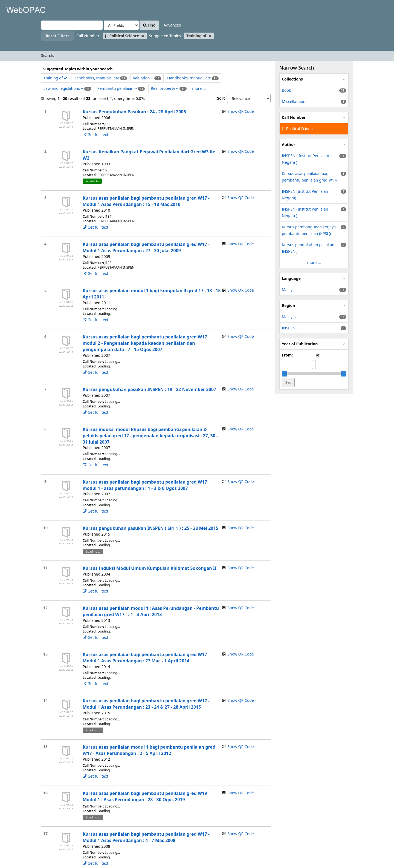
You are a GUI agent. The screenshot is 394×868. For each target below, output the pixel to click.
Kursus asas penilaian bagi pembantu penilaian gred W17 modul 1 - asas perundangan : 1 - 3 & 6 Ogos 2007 (145, 485)
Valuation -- (143, 78)
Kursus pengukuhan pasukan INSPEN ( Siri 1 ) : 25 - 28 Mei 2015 (150, 528)
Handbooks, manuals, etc (96, 78)
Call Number (294, 117)
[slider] (285, 374)
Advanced (172, 25)
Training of (56, 78)
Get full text (95, 135)
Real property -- (165, 88)
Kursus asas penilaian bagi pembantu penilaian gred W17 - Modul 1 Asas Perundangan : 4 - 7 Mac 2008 (146, 837)
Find (149, 25)
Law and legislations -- (63, 88)
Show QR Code (241, 111)
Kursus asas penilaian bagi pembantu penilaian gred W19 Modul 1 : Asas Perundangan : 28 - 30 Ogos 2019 (145, 796)
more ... (199, 88)
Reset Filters (57, 36)
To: (318, 355)
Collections (292, 79)
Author (289, 144)
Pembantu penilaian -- (117, 88)
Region (288, 305)
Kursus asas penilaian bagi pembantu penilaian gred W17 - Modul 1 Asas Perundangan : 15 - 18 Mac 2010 (146, 201)
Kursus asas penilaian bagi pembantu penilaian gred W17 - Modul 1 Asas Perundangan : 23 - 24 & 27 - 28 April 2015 (146, 704)
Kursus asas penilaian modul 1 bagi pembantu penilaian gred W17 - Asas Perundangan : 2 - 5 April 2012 (149, 750)
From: (287, 355)
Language (291, 278)
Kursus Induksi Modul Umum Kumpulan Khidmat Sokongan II (150, 568)
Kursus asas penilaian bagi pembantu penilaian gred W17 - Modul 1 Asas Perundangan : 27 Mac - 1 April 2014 (146, 658)
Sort (221, 98)
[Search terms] (72, 25)
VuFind (18, 8)
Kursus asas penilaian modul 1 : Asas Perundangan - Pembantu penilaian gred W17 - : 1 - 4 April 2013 (151, 611)
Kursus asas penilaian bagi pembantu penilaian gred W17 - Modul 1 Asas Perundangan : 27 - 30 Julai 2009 (146, 247)
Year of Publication (300, 344)
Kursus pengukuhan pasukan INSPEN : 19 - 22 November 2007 (149, 389)
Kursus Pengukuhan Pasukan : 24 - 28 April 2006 (134, 112)
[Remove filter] (143, 36)
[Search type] (121, 25)
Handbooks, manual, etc (189, 78)
